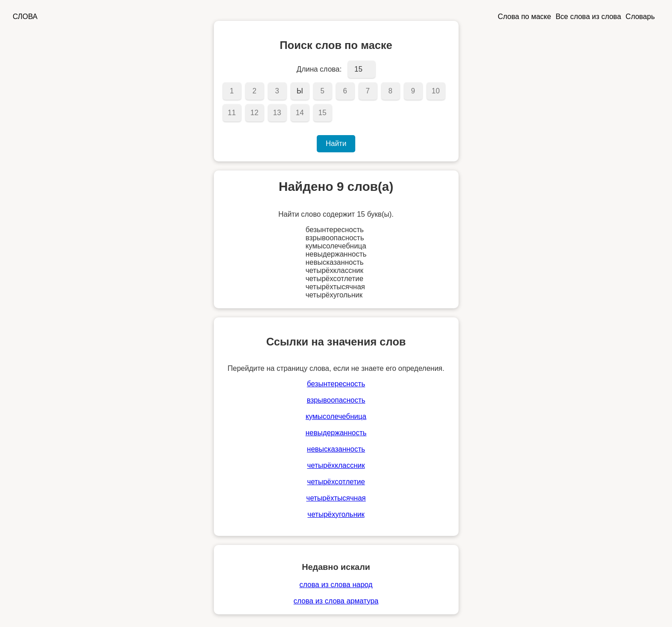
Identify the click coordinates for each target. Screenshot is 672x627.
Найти (336, 143)
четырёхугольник (336, 514)
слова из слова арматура (336, 601)
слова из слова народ (336, 585)
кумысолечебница (336, 416)
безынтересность (336, 384)
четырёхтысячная (336, 498)
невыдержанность (336, 433)
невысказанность (336, 449)
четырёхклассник (336, 465)
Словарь (640, 17)
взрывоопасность (336, 400)
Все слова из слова (588, 17)
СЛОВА (25, 17)
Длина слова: (319, 69)
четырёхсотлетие (336, 482)
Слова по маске (525, 17)
